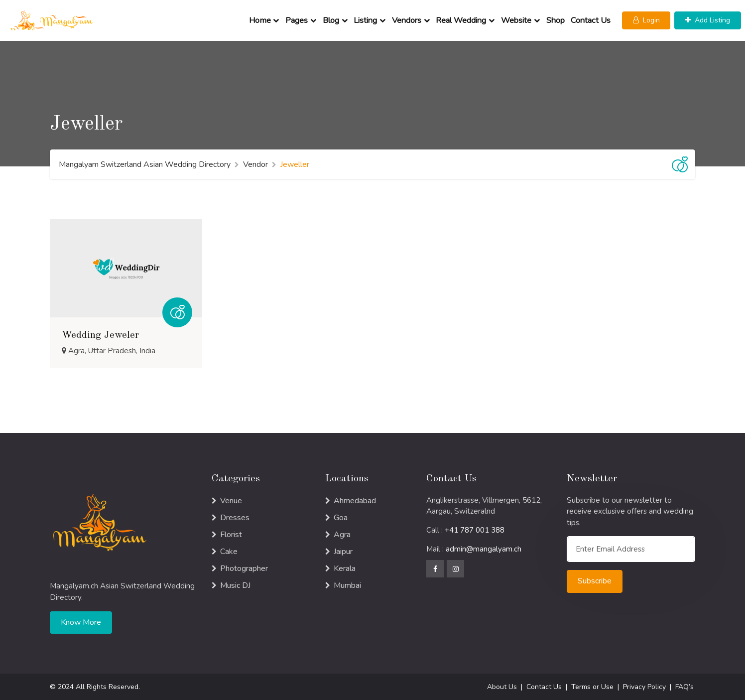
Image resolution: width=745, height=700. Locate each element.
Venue (231, 501)
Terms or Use (592, 687)
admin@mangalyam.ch (484, 549)
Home (260, 20)
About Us (502, 687)
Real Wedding (461, 20)
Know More (81, 622)
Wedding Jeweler (100, 335)
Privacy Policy (644, 687)
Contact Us (591, 20)
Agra (342, 535)
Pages (297, 20)
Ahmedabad (355, 501)
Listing (365, 20)
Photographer (244, 568)
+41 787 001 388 (475, 530)
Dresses (235, 518)
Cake (229, 552)
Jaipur (343, 552)
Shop (556, 20)
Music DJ (235, 585)
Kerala (345, 568)
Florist (231, 535)
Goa (341, 518)
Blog (331, 20)
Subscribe (595, 581)
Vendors (407, 20)
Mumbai (347, 585)
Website (516, 20)
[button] (646, 21)
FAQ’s (684, 687)
